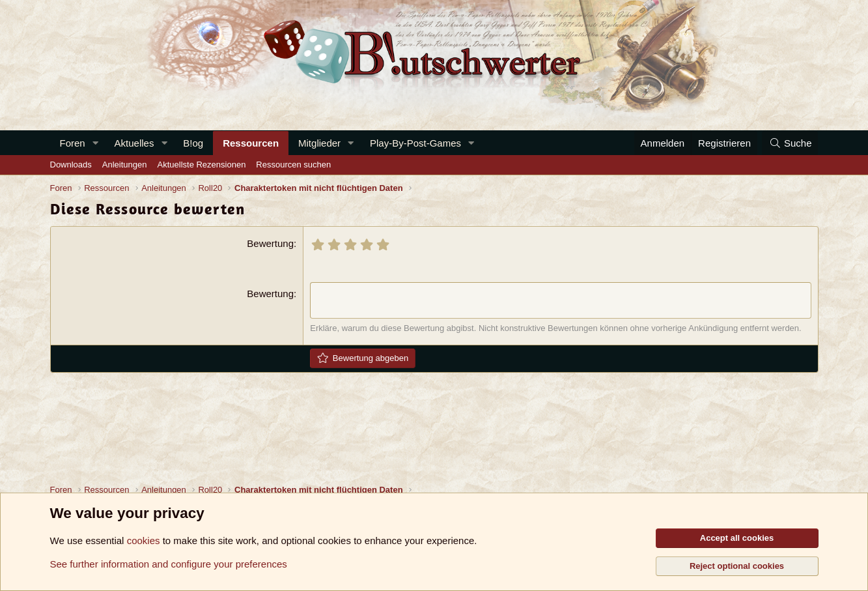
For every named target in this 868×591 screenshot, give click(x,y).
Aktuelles (134, 143)
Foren (73, 143)
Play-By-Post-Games (415, 143)
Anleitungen (125, 165)
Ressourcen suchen (293, 165)
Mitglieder (319, 143)
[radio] (317, 244)
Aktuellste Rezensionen (202, 165)
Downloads (71, 165)
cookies (144, 541)
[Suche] (790, 143)
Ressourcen (251, 143)
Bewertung (270, 243)
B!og (193, 143)
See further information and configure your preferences (169, 564)
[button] (96, 143)
